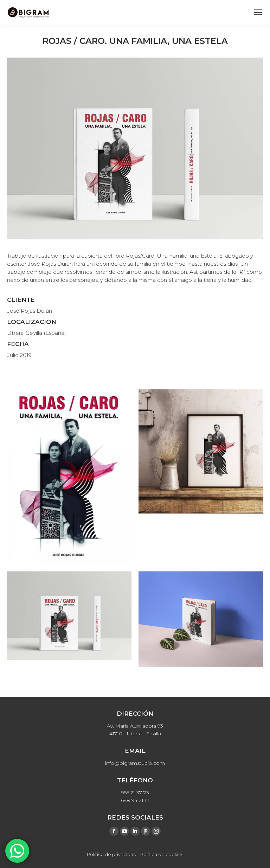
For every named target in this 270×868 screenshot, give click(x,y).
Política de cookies (162, 854)
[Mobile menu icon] (258, 12)
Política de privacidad (112, 854)
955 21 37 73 (135, 793)
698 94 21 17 (135, 800)
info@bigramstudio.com (135, 763)
